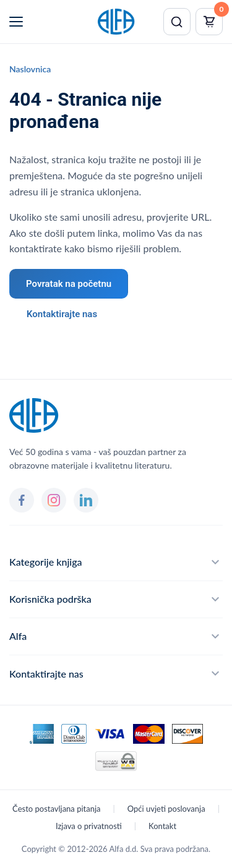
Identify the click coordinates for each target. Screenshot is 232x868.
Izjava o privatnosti (89, 826)
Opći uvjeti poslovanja (166, 809)
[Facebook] (22, 500)
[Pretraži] (177, 22)
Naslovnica (30, 69)
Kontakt (162, 826)
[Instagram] (54, 500)
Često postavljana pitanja (56, 809)
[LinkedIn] (86, 500)
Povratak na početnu (69, 284)
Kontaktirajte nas (62, 314)
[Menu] (16, 22)
